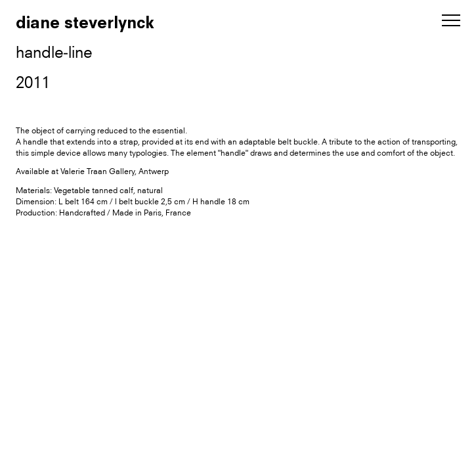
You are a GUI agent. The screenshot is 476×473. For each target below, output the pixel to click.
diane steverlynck (85, 22)
